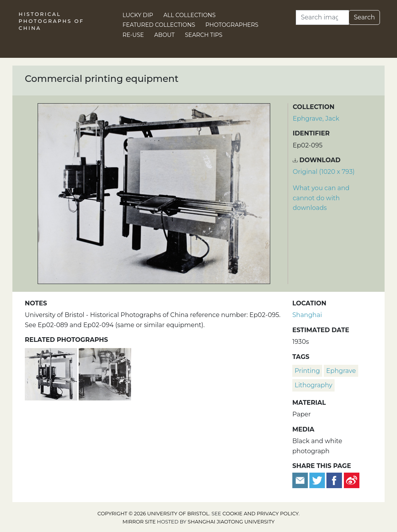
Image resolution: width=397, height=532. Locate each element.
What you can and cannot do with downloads (321, 198)
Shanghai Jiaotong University (231, 522)
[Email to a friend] (301, 480)
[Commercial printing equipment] (52, 373)
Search (364, 17)
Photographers (232, 25)
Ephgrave (341, 371)
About (165, 35)
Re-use (133, 35)
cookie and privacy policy (261, 514)
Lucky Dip (138, 15)
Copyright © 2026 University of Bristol (153, 514)
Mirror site (139, 522)
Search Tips (204, 35)
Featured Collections (159, 25)
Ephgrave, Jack (316, 119)
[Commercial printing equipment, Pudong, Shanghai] (105, 373)
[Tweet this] (318, 480)
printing (307, 371)
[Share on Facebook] (334, 480)
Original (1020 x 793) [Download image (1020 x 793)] (324, 172)
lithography (313, 385)
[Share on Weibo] (352, 480)
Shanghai (307, 315)
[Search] (322, 17)
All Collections (190, 15)
